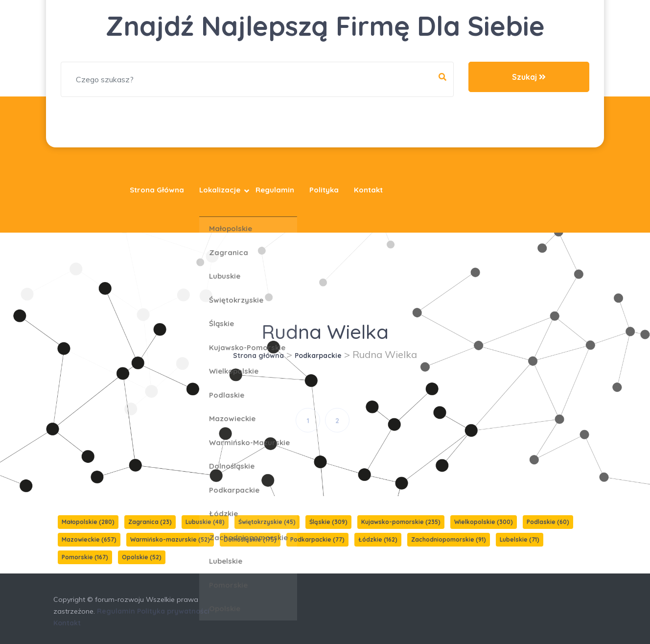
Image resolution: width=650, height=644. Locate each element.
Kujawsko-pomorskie (401, 522)
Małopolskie (88, 522)
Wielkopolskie (484, 522)
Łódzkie (378, 539)
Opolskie (142, 557)
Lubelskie (520, 539)
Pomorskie (85, 557)
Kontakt (368, 190)
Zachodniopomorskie (449, 539)
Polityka (324, 190)
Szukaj (529, 77)
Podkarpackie (318, 356)
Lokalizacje (220, 190)
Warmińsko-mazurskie (170, 539)
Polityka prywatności (173, 611)
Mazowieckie (89, 539)
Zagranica (150, 522)
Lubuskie (205, 522)
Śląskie (328, 522)
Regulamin (275, 190)
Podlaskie (548, 522)
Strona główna (157, 190)
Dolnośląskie (250, 539)
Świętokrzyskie (267, 522)
